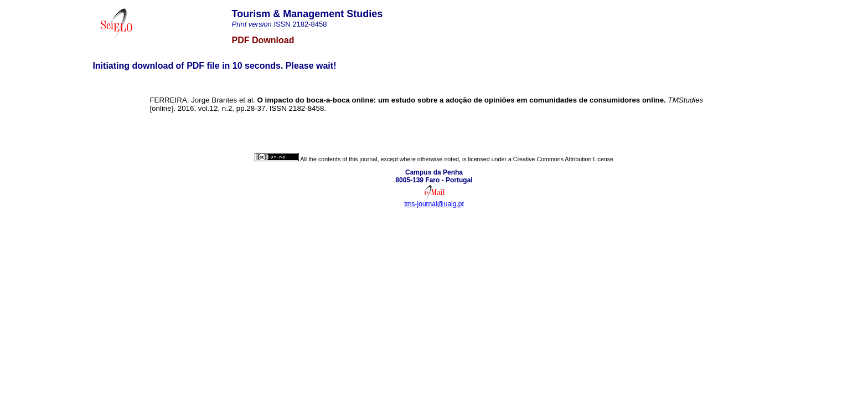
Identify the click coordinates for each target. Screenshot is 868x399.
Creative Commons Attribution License (563, 159)
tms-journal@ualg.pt (434, 204)
